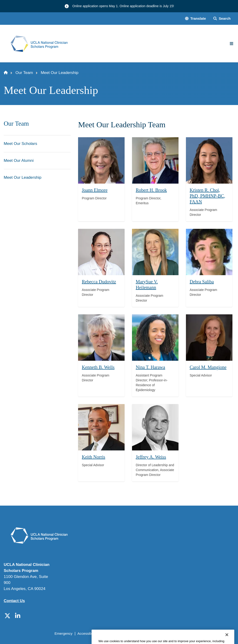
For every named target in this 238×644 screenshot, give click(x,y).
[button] (195, 19)
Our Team (24, 73)
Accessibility (87, 633)
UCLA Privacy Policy (118, 633)
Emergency (63, 633)
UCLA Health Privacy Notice (161, 633)
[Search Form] (222, 19)
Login (192, 633)
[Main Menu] (231, 44)
